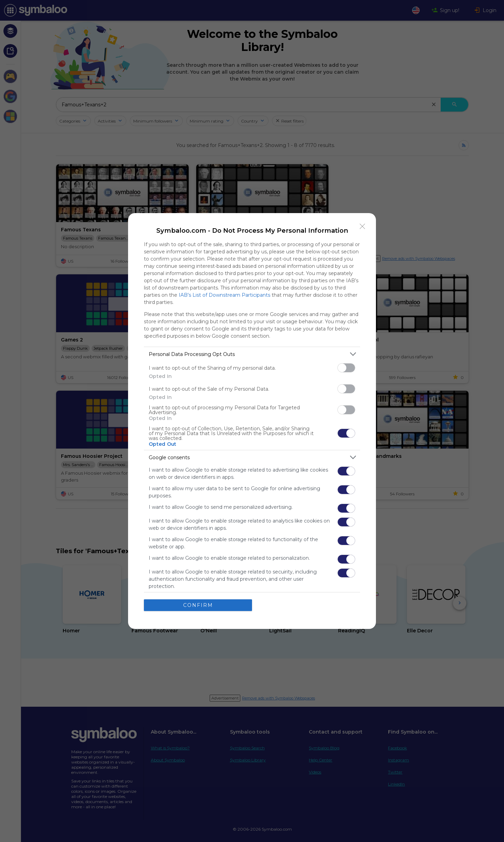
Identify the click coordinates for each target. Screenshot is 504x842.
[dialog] (252, 421)
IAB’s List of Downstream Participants (224, 295)
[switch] (346, 368)
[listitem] (252, 354)
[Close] (363, 227)
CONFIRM (198, 605)
